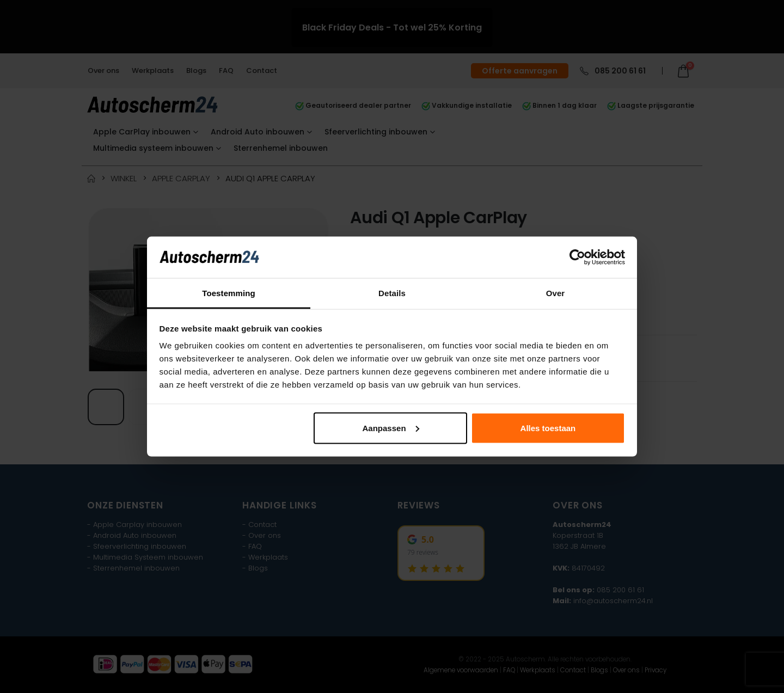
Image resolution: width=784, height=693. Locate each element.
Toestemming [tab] (229, 293)
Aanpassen (391, 428)
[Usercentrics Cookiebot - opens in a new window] (577, 257)
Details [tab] (392, 293)
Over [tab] (556, 293)
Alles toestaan (548, 428)
